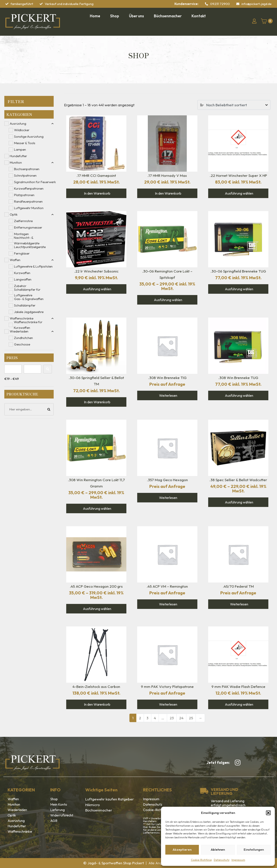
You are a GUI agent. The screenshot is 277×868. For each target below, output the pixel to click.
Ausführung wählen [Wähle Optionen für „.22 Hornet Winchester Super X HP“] (239, 193)
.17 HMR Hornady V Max (167, 175)
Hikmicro (93, 805)
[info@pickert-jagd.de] (238, 4)
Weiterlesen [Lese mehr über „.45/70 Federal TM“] (239, 604)
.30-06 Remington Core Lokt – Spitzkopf (167, 274)
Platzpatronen (24, 195)
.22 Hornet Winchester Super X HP (238, 175)
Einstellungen (254, 849)
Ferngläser (22, 253)
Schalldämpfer (25, 305)
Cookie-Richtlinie (201, 860)
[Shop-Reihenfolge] (234, 105)
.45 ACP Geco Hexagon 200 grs (96, 586)
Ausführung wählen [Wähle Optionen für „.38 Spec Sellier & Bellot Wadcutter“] (239, 502)
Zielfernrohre (23, 221)
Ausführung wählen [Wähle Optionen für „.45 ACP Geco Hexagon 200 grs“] (97, 609)
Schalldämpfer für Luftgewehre (27, 292)
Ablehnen (218, 849)
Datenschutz (222, 860)
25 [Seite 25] (191, 718)
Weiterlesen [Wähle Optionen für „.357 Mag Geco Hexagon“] (168, 498)
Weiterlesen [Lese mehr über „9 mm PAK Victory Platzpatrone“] (168, 704)
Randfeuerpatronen (28, 201)
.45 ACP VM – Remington (167, 586)
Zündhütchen (23, 338)
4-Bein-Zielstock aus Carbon (96, 686)
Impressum (238, 860)
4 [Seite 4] (155, 718)
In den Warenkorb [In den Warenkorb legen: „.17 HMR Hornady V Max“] (168, 193)
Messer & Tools (25, 143)
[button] (268, 813)
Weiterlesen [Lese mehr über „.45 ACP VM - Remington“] (168, 604)
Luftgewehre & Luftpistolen (33, 266)
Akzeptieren (182, 849)
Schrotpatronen (25, 175)
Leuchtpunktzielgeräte (30, 247)
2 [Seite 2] (140, 718)
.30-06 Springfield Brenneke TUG (238, 271)
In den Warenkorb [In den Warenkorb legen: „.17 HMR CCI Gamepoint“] (97, 193)
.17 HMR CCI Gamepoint (96, 175)
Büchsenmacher (99, 810)
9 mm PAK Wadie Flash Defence (238, 686)
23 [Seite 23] (172, 718)
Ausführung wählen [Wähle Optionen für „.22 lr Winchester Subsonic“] (97, 289)
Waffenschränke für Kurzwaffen (28, 325)
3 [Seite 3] (147, 718)
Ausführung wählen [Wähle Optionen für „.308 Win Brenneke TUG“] (239, 395)
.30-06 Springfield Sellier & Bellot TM (96, 381)
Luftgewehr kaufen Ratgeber (110, 799)
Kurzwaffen (22, 273)
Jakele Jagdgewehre (29, 312)
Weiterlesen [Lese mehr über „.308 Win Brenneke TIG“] (168, 395)
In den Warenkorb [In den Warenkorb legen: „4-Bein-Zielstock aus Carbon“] (97, 704)
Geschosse (22, 344)
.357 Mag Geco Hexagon (167, 480)
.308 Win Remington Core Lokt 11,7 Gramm (96, 483)
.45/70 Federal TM (238, 586)
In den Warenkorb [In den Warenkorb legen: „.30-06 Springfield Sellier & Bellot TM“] (97, 402)
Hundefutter (18, 156)
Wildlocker (22, 130)
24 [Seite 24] (181, 718)
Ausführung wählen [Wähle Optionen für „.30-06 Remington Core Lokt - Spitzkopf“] (168, 300)
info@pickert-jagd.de (257, 4)
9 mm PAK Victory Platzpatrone (167, 686)
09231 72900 (220, 4)
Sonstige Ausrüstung (29, 136)
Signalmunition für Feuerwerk (35, 182)
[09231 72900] (206, 4)
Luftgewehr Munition (29, 208)
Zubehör (20, 286)
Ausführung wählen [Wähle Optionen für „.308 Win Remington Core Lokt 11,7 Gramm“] (97, 508)
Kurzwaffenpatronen (29, 188)
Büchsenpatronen (27, 169)
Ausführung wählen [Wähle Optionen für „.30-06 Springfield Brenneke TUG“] (239, 289)
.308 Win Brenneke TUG (238, 378)
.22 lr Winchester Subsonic (96, 271)
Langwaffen (23, 279)
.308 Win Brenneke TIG (167, 378)
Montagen (21, 234)
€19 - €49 (12, 379)
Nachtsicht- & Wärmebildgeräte (27, 240)
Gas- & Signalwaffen (29, 299)
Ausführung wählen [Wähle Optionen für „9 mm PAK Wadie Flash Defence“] (239, 704)
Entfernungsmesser (28, 227)
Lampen (20, 149)
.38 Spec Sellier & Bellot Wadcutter (238, 480)
